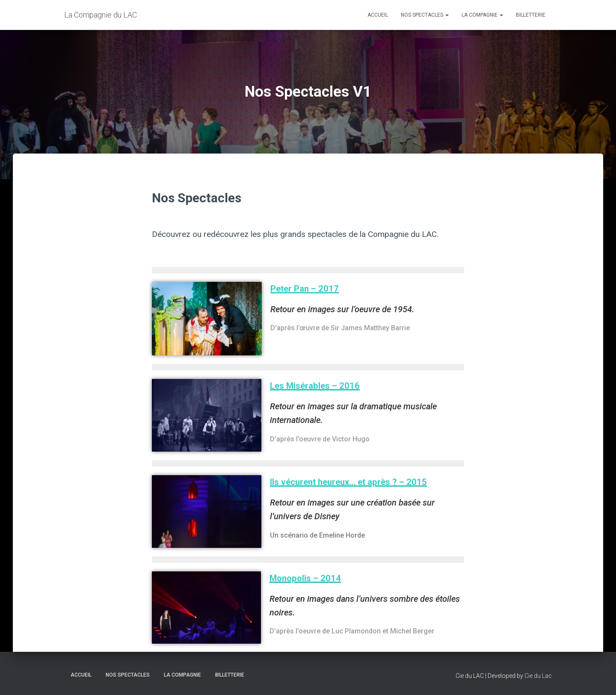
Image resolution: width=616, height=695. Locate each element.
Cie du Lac (538, 676)
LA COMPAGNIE (482, 15)
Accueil (378, 15)
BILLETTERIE (531, 15)
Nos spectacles (425, 15)
